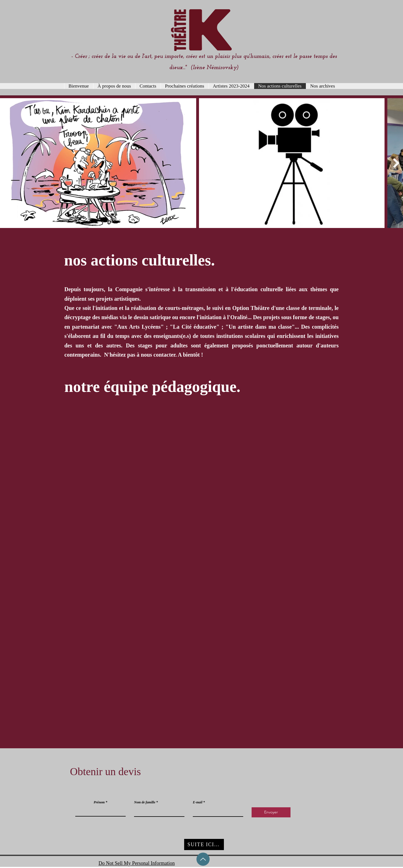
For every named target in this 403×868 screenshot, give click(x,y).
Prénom (99, 802)
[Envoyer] (271, 812)
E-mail (198, 802)
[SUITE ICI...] (204, 845)
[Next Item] (396, 163)
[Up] (203, 859)
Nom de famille (145, 802)
